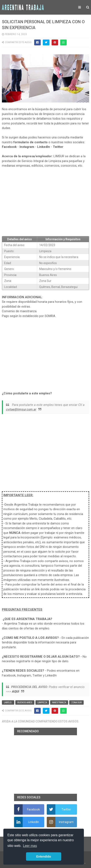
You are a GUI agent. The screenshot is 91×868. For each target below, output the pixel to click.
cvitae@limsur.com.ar (21, 409)
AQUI (16, 692)
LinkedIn (44, 147)
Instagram (27, 147)
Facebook (9, 147)
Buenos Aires (25, 702)
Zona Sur (76, 702)
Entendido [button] (44, 856)
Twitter (58, 147)
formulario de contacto (31, 142)
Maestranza (59, 702)
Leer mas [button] (30, 846)
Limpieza (42, 702)
